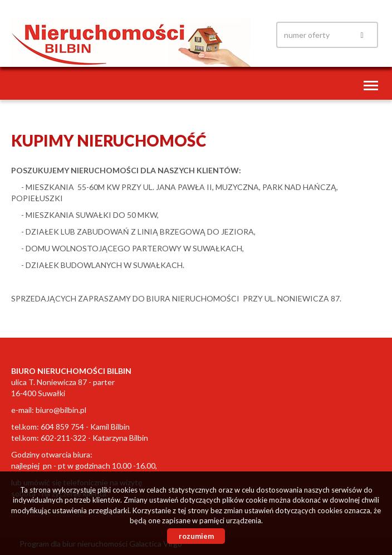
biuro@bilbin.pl (61, 410)
